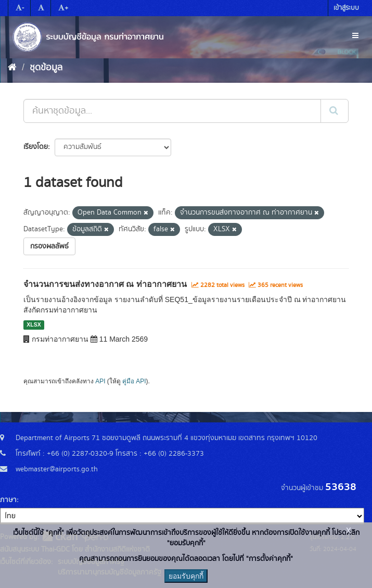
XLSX (34, 325)
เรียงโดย (36, 147)
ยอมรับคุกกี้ (186, 576)
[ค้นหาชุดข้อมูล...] (172, 111)
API (100, 381)
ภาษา (8, 500)
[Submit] (335, 111)
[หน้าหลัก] (12, 68)
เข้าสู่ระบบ (346, 8)
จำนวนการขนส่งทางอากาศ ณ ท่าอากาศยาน (105, 284)
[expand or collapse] (355, 36)
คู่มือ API (134, 381)
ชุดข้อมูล (46, 68)
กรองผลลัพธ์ (49, 246)
